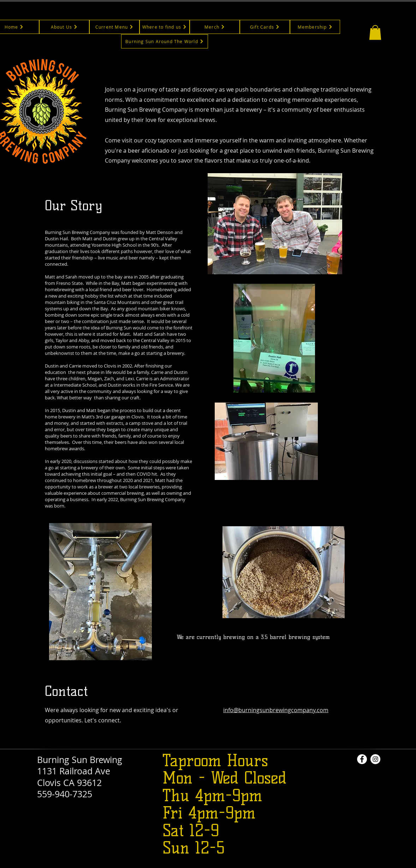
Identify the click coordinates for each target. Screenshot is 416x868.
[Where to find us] (165, 27)
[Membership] (315, 27)
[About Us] (64, 27)
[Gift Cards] (265, 27)
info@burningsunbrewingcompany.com (276, 710)
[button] (375, 33)
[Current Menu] (114, 27)
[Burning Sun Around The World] (165, 41)
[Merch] (215, 27)
